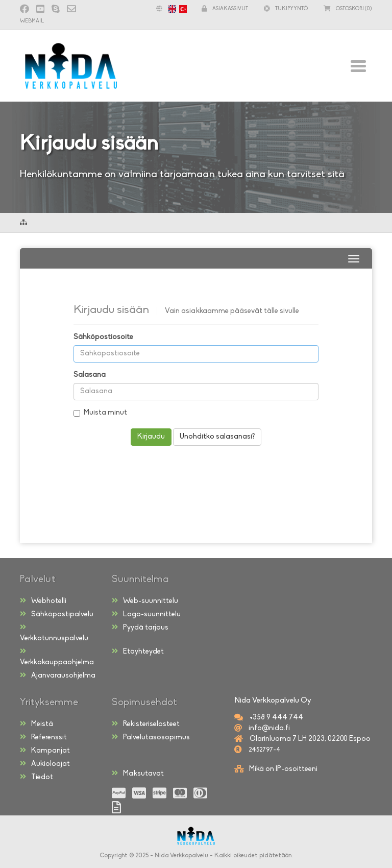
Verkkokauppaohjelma (57, 657)
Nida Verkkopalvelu (181, 856)
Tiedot (36, 777)
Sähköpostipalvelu (57, 614)
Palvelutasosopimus (151, 737)
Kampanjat (45, 751)
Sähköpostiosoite (103, 337)
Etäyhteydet (138, 652)
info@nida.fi (268, 728)
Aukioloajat (45, 764)
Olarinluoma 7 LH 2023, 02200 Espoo (309, 739)
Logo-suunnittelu (146, 614)
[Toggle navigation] (358, 66)
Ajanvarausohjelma (58, 676)
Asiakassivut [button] (225, 9)
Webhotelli (43, 601)
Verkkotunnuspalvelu (54, 633)
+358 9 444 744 (276, 718)
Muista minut (100, 413)
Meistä (36, 724)
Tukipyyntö (286, 9)
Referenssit (43, 737)
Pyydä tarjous (140, 628)
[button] (169, 9)
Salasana (90, 375)
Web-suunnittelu (145, 601)
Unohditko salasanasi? (217, 437)
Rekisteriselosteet (146, 724)
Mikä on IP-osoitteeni (283, 769)
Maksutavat (138, 774)
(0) (348, 9)
